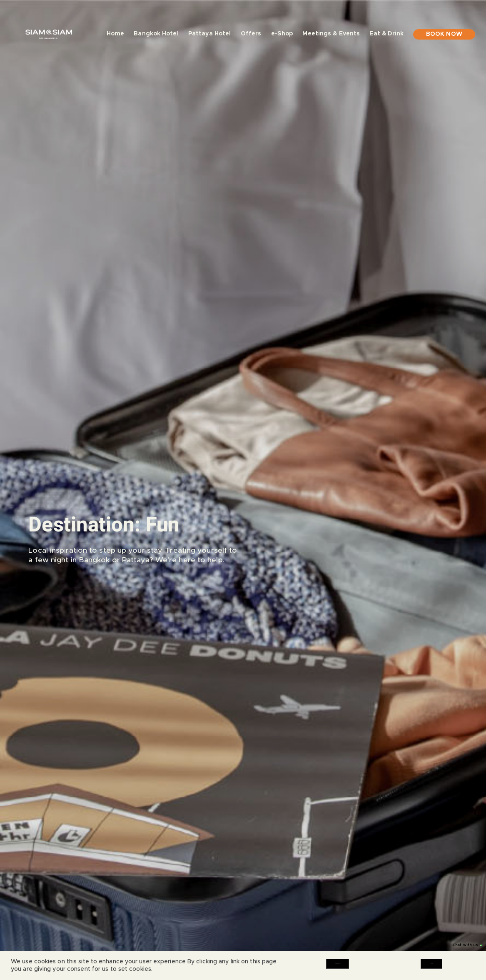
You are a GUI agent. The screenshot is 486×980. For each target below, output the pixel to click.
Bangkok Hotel (156, 34)
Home (115, 34)
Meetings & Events (331, 34)
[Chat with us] (475, 945)
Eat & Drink (386, 35)
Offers (251, 34)
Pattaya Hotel (209, 34)
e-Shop (282, 34)
